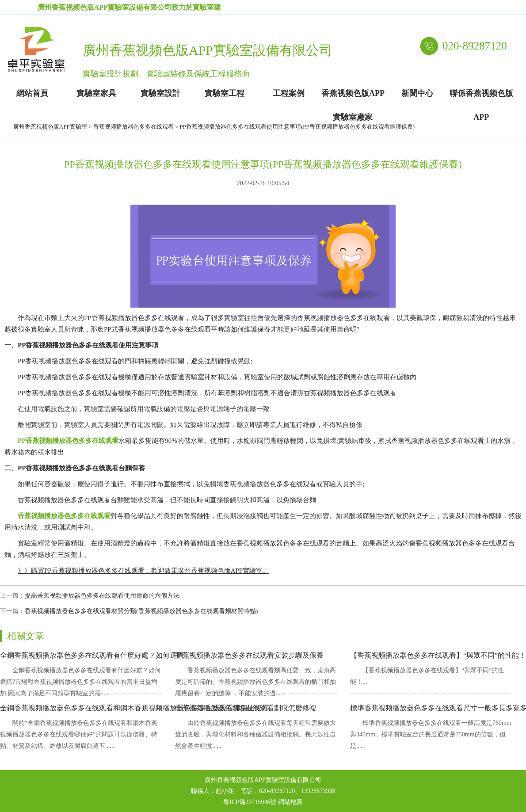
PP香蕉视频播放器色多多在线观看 (68, 441)
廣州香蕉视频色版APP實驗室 (50, 127)
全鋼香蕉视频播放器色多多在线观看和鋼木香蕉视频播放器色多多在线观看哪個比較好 (134, 708)
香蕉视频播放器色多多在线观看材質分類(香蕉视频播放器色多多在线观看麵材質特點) (141, 611)
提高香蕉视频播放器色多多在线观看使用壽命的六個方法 (102, 596)
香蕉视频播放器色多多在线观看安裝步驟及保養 (249, 655)
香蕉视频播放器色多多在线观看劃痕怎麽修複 (246, 708)
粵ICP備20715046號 (250, 802)
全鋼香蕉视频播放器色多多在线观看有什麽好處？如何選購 (92, 655)
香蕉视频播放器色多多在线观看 (133, 127)
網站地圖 (290, 802)
